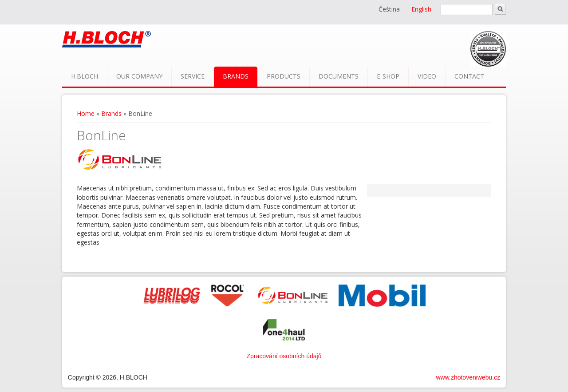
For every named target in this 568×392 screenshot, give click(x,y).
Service (193, 76)
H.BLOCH (85, 76)
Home (86, 113)
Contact (469, 76)
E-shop (388, 76)
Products (284, 76)
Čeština (389, 9)
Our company (139, 76)
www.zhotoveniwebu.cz (468, 377)
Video (427, 76)
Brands (236, 76)
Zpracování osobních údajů (284, 356)
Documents (339, 76)
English (421, 9)
